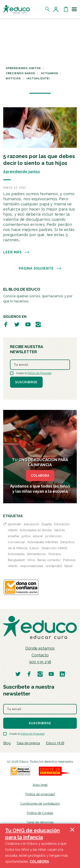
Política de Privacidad (39, 373)
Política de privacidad (40, 794)
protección (54, 536)
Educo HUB (55, 743)
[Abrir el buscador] (48, 9)
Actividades (16, 554)
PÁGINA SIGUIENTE (40, 269)
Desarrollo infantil (55, 548)
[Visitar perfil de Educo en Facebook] (6, 324)
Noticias (13, 78)
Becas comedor (49, 560)
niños (31, 560)
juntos (26, 536)
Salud (68, 566)
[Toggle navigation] (74, 9)
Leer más (16, 252)
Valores (59, 530)
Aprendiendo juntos (23, 68)
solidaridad (54, 566)
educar (38, 536)
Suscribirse (26, 382)
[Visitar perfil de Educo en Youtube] (28, 324)
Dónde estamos (40, 648)
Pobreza (55, 554)
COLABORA (40, 476)
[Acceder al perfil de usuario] (57, 9)
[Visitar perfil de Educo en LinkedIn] (62, 674)
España (47, 524)
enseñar (14, 536)
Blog (7, 743)
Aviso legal (40, 785)
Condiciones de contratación (40, 804)
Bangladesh (16, 560)
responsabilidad (32, 566)
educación (31, 524)
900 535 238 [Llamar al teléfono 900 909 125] (40, 662)
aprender (15, 524)
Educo (34, 548)
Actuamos (49, 73)
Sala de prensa (28, 743)
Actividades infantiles (43, 542)
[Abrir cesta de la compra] (66, 9)
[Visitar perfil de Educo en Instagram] (38, 324)
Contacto (40, 655)
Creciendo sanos (20, 73)
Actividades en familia (36, 530)
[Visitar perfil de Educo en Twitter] (17, 324)
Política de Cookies (40, 813)
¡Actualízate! (38, 78)
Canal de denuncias (40, 822)
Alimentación (37, 554)
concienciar (17, 542)
